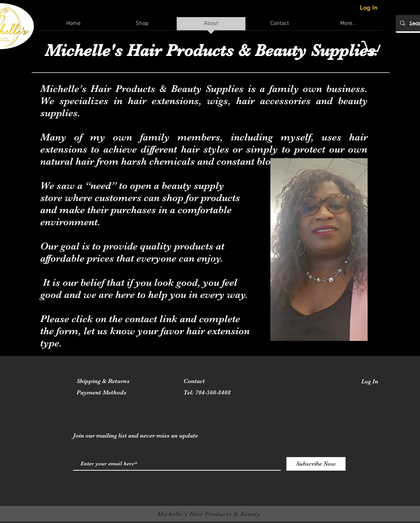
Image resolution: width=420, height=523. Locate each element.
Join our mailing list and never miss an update (136, 436)
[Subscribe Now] (316, 464)
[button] (371, 47)
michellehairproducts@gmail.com (229, 403)
